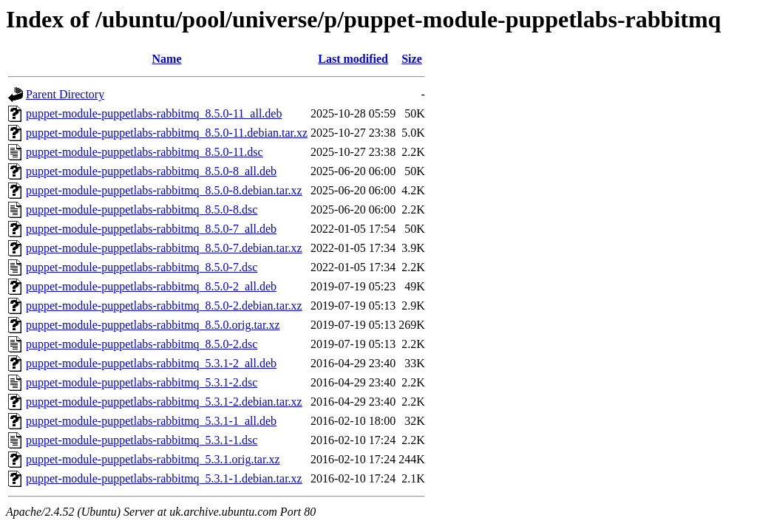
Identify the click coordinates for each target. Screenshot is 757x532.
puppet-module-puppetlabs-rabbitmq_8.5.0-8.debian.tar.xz (164, 190)
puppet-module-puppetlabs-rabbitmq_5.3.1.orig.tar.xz (153, 459)
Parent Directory (65, 94)
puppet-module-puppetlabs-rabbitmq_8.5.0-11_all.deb (154, 113)
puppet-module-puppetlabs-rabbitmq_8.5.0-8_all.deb (151, 171)
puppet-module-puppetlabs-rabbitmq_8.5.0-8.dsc (142, 209)
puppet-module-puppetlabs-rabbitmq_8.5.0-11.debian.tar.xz (167, 133)
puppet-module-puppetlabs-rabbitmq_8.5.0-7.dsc (142, 267)
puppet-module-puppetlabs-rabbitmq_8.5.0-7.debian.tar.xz (164, 248)
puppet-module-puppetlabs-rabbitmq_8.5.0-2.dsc (142, 344)
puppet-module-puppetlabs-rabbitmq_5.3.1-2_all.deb (151, 363)
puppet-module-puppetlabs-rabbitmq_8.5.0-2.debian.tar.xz (164, 306)
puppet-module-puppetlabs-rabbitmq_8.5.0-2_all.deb (151, 286)
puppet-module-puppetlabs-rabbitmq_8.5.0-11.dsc (145, 152)
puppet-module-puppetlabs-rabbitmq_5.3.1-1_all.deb (151, 421)
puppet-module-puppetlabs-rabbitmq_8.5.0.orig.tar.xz (153, 325)
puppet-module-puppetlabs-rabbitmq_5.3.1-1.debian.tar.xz (164, 478)
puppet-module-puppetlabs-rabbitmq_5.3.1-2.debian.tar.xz (164, 402)
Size (412, 59)
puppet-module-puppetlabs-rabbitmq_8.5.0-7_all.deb (151, 229)
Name (167, 59)
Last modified (353, 59)
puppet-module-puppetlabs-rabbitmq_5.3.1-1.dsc (142, 440)
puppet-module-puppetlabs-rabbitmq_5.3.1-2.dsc (142, 382)
